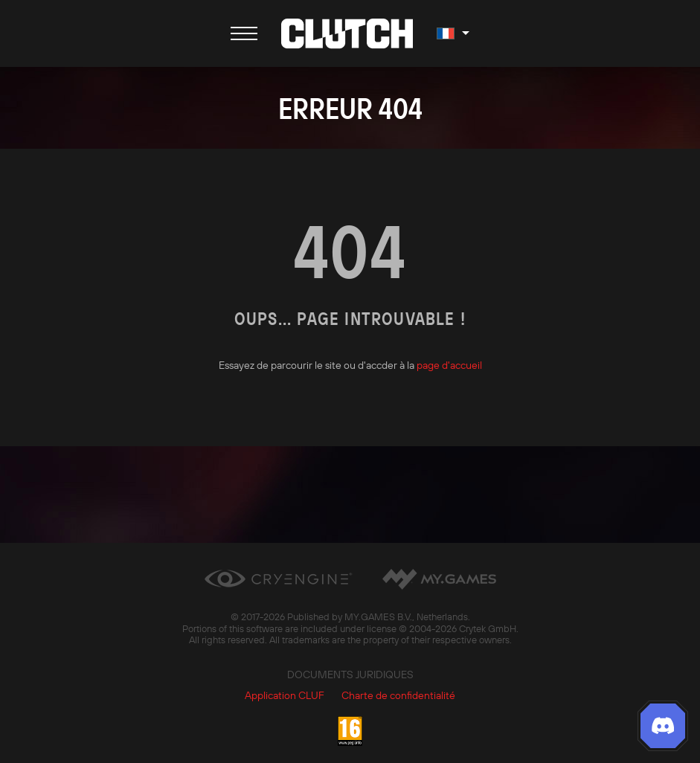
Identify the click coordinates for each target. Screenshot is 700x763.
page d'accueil (449, 365)
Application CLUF (285, 695)
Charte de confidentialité (398, 695)
